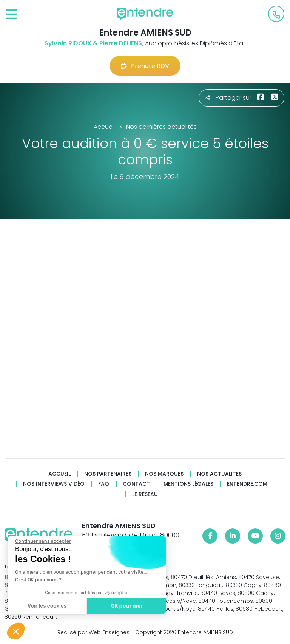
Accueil (59, 474)
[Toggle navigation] (12, 15)
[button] (16, 631)
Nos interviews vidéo (54, 484)
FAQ (104, 484)
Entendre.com (247, 484)
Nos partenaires (108, 474)
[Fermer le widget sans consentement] (40, 541)
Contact (136, 484)
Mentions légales (188, 484)
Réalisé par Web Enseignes (93, 632)
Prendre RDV (145, 66)
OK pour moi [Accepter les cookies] (123, 606)
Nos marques (164, 474)
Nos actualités (219, 474)
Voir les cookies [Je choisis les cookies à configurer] (44, 606)
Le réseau (145, 494)
